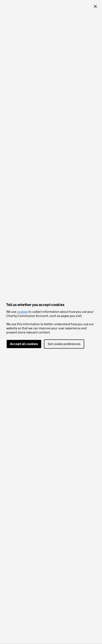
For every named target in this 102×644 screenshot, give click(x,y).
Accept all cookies (24, 344)
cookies (22, 312)
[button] (95, 7)
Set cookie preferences (64, 344)
